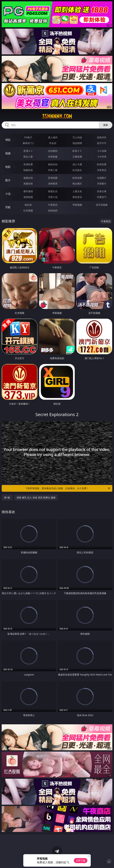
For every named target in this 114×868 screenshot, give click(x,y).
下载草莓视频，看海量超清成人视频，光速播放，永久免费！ (68, 488)
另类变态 (102, 170)
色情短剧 (53, 210)
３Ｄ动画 (102, 151)
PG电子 (28, 137)
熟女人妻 (28, 157)
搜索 (106, 125)
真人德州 (53, 137)
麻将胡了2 (28, 143)
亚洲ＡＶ (28, 151)
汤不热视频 (102, 205)
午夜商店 (53, 205)
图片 (8, 180)
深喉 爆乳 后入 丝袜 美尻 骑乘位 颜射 (36, 498)
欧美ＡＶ (77, 151)
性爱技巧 (102, 197)
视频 (8, 153)
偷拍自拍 (53, 164)
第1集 (7, 498)
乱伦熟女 (77, 170)
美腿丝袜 (28, 184)
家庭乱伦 (53, 191)
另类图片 (102, 184)
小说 (8, 194)
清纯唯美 (53, 184)
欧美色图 (77, 178)
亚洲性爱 (28, 164)
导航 (8, 207)
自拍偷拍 (53, 151)
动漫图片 (102, 178)
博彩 (8, 140)
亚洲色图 (53, 178)
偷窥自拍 (28, 178)
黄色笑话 (77, 197)
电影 (8, 167)
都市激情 (28, 191)
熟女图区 (77, 184)
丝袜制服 (53, 157)
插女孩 (28, 205)
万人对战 (77, 137)
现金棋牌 (77, 143)
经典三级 (53, 170)
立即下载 (81, 861)
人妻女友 (77, 191)
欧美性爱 (102, 164)
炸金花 (53, 143)
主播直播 (77, 157)
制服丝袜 (28, 170)
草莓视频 (77, 205)
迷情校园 (28, 197)
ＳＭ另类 (102, 157)
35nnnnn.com (57, 116)
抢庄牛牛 (102, 143)
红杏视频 (28, 210)
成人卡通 (77, 164)
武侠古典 (102, 191)
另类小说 (53, 197)
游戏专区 (102, 137)
